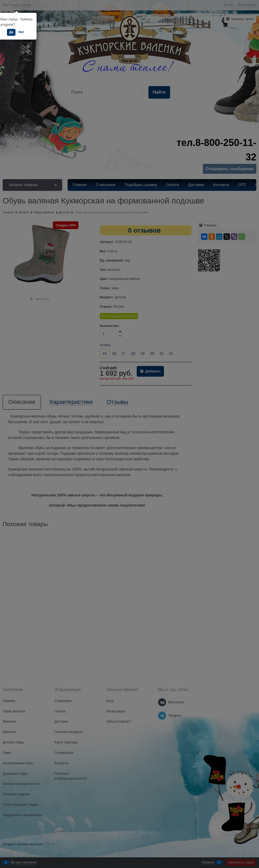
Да (11, 32)
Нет (21, 32)
